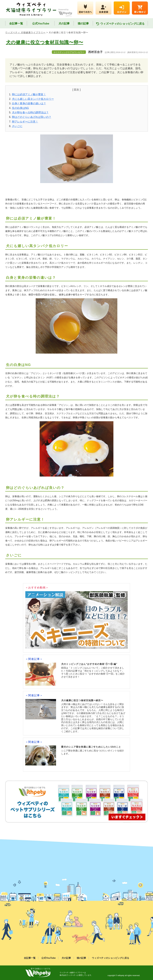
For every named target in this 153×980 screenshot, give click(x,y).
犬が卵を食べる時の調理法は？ (30, 112)
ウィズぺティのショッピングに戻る (120, 24)
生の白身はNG (20, 108)
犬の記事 (64, 23)
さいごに (17, 126)
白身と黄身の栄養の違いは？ (29, 103)
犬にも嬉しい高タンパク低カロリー (33, 99)
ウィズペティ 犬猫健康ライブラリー (25, 33)
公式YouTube (41, 23)
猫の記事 (83, 23)
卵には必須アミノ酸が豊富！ (29, 94)
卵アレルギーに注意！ (25, 122)
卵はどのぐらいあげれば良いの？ (32, 117)
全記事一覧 (16, 23)
